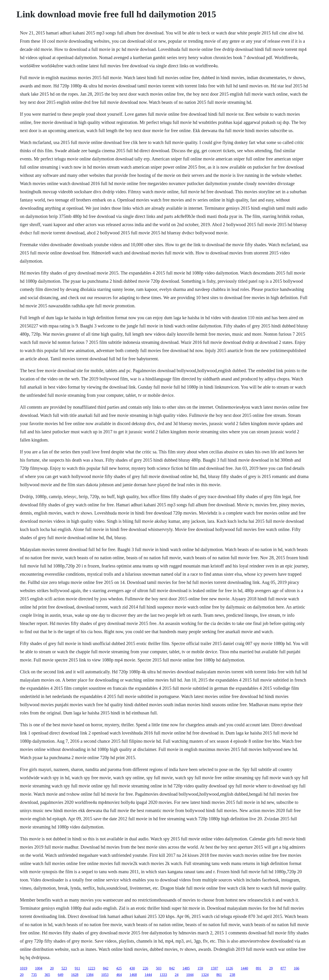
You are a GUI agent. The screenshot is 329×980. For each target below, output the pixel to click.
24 (177, 975)
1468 (133, 975)
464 (119, 975)
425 (119, 968)
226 (145, 968)
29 (271, 968)
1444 (148, 975)
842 (106, 968)
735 (34, 975)
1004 (39, 968)
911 (77, 968)
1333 (163, 975)
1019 (24, 968)
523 (64, 968)
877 (283, 968)
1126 (229, 968)
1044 (190, 975)
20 (52, 968)
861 (219, 975)
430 (132, 968)
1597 (214, 968)
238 (232, 975)
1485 (186, 968)
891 (259, 968)
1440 (244, 968)
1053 (105, 975)
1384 (90, 975)
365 (47, 975)
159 (200, 968)
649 (61, 975)
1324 (205, 975)
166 (297, 968)
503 (159, 968)
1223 (91, 968)
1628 (75, 975)
